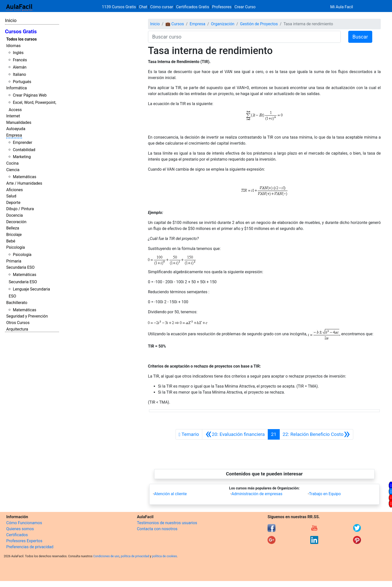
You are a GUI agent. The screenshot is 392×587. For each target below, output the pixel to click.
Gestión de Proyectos (259, 24)
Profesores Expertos (24, 541)
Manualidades (19, 122)
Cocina (12, 163)
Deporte (13, 203)
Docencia (14, 215)
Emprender (22, 142)
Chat (143, 7)
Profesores (222, 7)
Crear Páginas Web (30, 95)
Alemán (19, 67)
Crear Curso (245, 7)
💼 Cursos (175, 24)
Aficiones (14, 190)
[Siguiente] (316, 434)
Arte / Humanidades (24, 183)
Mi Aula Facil (342, 7)
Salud (11, 196)
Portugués (22, 82)
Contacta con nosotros (157, 529)
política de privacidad (135, 556)
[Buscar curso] (244, 37)
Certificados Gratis (192, 7)
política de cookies (164, 556)
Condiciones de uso (106, 556)
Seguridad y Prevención (27, 316)
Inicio (11, 20)
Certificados (17, 535)
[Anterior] (235, 434)
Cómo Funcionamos (24, 523)
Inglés (18, 53)
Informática (16, 88)
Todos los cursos (21, 39)
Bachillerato (17, 303)
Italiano (19, 74)
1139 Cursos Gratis (119, 7)
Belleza (13, 228)
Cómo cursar (162, 7)
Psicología (15, 247)
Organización (223, 24)
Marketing (22, 157)
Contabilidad (24, 150)
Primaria (14, 261)
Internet (13, 116)
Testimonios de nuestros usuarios (167, 523)
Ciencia (13, 170)
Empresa (14, 135)
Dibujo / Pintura (20, 209)
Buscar (360, 37)
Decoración (16, 222)
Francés (20, 60)
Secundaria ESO (20, 267)
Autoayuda (16, 129)
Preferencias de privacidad (30, 547)
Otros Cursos (18, 323)
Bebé (11, 241)
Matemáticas (24, 177)
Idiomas (13, 46)
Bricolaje (14, 235)
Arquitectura (17, 329)
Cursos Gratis (21, 32)
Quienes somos (20, 529)
